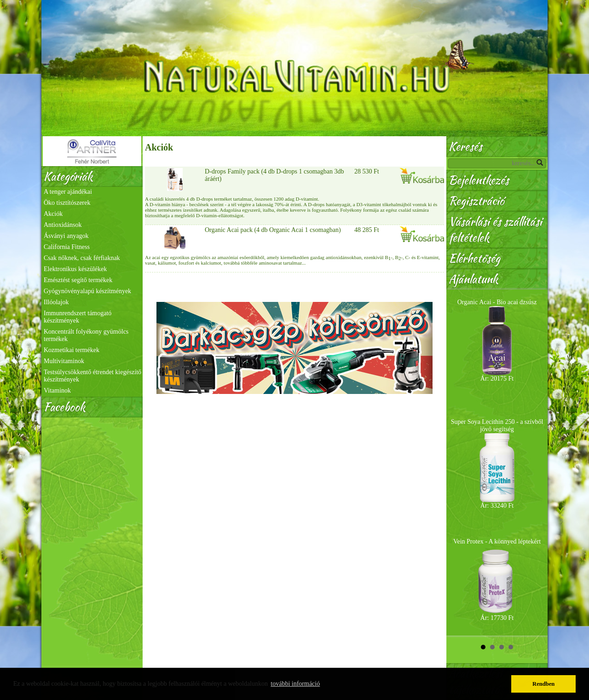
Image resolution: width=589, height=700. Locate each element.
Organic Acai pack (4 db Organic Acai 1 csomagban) (273, 230)
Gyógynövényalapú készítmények (87, 291)
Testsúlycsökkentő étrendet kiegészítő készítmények (92, 376)
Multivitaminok (64, 361)
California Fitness (67, 247)
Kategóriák (68, 176)
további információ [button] (295, 684)
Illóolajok (56, 302)
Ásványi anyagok (66, 236)
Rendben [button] (543, 684)
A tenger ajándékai (68, 192)
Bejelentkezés (479, 180)
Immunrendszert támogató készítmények (78, 317)
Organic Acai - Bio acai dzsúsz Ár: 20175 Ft (497, 340)
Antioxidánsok (63, 225)
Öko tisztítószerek (67, 203)
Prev (458, 463)
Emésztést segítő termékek (78, 280)
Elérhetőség (474, 258)
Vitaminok (57, 390)
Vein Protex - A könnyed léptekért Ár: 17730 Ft (497, 580)
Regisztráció (476, 201)
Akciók (53, 214)
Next (536, 463)
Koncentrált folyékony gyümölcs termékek (86, 335)
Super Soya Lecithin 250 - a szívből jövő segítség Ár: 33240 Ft (497, 464)
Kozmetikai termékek (72, 350)
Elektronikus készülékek (75, 269)
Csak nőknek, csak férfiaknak (82, 258)
